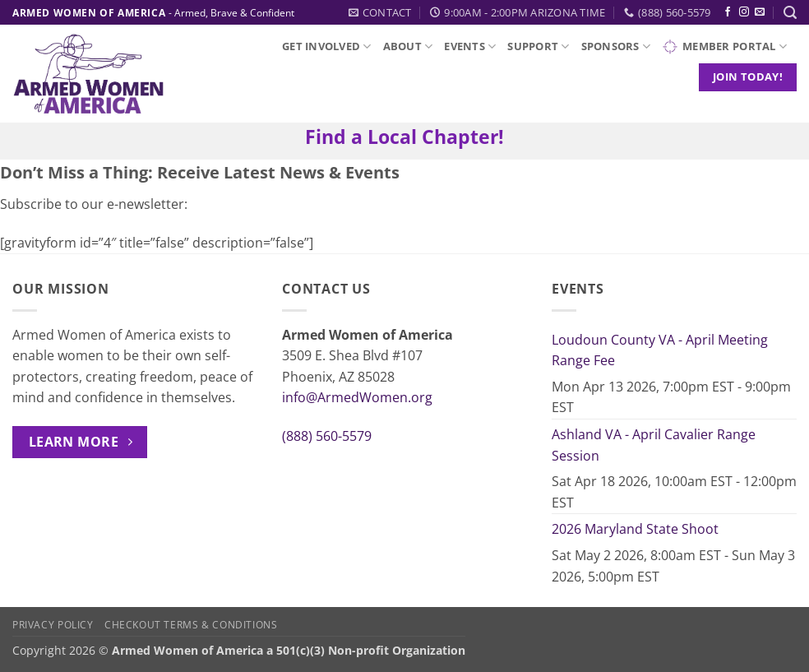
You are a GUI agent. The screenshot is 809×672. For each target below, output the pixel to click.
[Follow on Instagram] (744, 12)
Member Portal (724, 47)
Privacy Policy (53, 625)
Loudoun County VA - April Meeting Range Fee (660, 350)
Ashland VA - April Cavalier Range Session (654, 445)
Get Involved (327, 46)
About (408, 46)
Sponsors (616, 46)
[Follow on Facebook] (728, 12)
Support (538, 46)
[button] (790, 13)
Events (470, 46)
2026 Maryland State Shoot (635, 529)
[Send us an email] (760, 12)
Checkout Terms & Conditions (191, 625)
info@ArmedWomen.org (357, 397)
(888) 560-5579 (327, 436)
